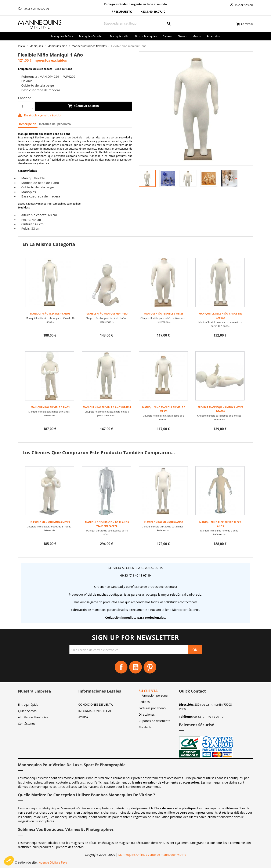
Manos (197, 36)
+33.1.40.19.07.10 (150, 12)
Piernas (182, 36)
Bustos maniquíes (146, 36)
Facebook (121, 667)
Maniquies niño (120, 36)
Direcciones (147, 714)
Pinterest (150, 667)
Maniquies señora (62, 36)
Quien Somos (27, 711)
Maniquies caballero (92, 36)
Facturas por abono (152, 708)
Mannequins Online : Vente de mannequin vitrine (152, 855)
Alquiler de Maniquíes (33, 717)
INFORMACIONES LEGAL (95, 711)
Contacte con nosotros (34, 8)
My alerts (145, 727)
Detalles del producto (55, 124)
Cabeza (167, 36)
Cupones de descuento (154, 721)
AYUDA (83, 717)
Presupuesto (119, 12)
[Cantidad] (24, 106)
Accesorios (213, 36)
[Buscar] (137, 23)
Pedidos (144, 702)
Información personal (153, 695)
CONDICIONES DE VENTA (95, 704)
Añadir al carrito (84, 106)
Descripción (28, 124)
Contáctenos (27, 724)
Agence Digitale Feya (53, 862)
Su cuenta (148, 691)
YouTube (135, 667)
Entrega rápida (28, 704)
